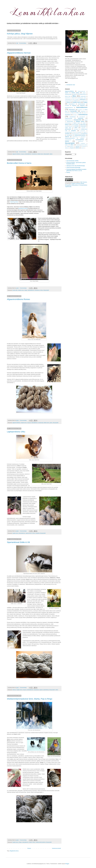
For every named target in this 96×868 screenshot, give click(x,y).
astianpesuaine (68, 94)
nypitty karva (68, 128)
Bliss (74, 96)
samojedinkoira (84, 134)
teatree (67, 141)
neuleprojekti (83, 126)
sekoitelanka (69, 135)
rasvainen (67, 134)
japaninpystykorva (69, 108)
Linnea (84, 123)
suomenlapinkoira (80, 140)
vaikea (51, 154)
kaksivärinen (72, 110)
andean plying (75, 93)
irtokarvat (82, 105)
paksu (51, 423)
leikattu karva (40, 154)
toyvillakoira (83, 143)
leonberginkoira (68, 123)
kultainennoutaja (69, 118)
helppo (26, 290)
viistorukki (84, 146)
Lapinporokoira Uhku (16, 432)
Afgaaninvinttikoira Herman (19, 53)
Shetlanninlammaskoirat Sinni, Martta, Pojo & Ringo (30, 699)
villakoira (67, 148)
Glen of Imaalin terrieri (83, 101)
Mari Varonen (84, 182)
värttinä (77, 148)
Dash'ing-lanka (14, 202)
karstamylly (41, 423)
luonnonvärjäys (75, 125)
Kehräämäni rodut (71, 85)
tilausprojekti (46, 154)
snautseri (82, 138)
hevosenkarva (72, 104)
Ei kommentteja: (23, 43)
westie (83, 148)
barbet (75, 94)
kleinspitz (75, 115)
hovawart (67, 105)
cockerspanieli (68, 99)
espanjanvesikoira (69, 101)
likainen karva (77, 123)
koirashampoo (73, 117)
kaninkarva (80, 110)
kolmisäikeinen (82, 117)
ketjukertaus (83, 111)
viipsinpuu (78, 146)
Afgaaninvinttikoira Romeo (19, 299)
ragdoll (85, 132)
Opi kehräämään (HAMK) (72, 161)
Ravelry (68, 172)
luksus (42, 290)
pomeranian (83, 131)
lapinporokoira (29, 533)
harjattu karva (21, 290)
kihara (73, 113)
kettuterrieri (67, 113)
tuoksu (67, 145)
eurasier (75, 101)
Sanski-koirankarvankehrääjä (73, 168)
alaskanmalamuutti (81, 91)
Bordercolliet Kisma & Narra (19, 163)
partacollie (83, 128)
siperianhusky (75, 137)
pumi (75, 132)
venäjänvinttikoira (70, 146)
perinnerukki (68, 129)
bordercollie (15, 290)
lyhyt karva (83, 125)
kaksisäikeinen (28, 154)
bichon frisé (68, 96)
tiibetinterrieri (81, 141)
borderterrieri (68, 98)
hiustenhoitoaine (82, 104)
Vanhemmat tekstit (56, 848)
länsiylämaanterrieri (69, 126)
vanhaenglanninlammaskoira (82, 145)
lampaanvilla (77, 120)
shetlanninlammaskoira (41, 842)
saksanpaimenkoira (76, 134)
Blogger (67, 864)
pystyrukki (80, 132)
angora (84, 93)
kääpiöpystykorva (68, 120)
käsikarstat (81, 118)
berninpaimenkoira (82, 94)
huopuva (23, 154)
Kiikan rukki (79, 113)
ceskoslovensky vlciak (81, 98)
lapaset (41, 690)
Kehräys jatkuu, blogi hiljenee (20, 34)
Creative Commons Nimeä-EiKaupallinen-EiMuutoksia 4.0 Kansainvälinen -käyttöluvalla (76, 185)
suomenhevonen (68, 140)
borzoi (73, 98)
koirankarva (34, 154)
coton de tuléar (75, 99)
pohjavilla (38, 533)
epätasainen (83, 99)
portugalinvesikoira (69, 132)
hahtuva (14, 690)
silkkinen (67, 137)
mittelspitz (76, 126)
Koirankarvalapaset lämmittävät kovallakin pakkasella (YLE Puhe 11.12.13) (76, 170)
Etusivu (29, 848)
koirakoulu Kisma (23, 208)
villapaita (72, 148)
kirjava (31, 842)
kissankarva (36, 690)
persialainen (76, 129)
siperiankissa (46, 690)
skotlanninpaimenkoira (70, 138)
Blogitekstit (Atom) (14, 851)
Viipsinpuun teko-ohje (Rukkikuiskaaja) (76, 166)
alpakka (67, 93)
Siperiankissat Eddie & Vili (18, 542)
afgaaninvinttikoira (16, 154)
